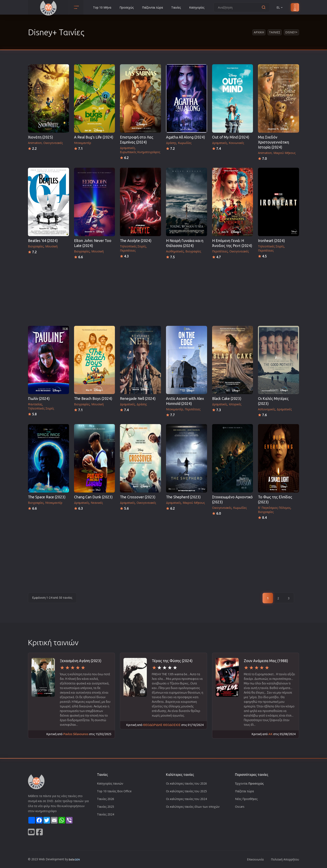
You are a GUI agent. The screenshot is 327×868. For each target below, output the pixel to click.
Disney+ (291, 32)
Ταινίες (176, 7)
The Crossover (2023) (138, 497)
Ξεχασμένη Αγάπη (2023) (81, 661)
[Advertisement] (163, 291)
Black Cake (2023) (227, 399)
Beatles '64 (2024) (43, 241)
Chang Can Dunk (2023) (93, 497)
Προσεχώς (127, 7)
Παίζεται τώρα (244, 791)
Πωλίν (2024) (39, 399)
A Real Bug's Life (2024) (94, 137)
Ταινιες (275, 32)
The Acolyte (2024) (136, 241)
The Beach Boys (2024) (93, 399)
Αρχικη (259, 32)
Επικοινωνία (255, 859)
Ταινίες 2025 (106, 807)
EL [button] (280, 7)
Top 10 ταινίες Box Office (114, 791)
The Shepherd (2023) (183, 497)
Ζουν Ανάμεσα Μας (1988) (266, 661)
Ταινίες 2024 (106, 814)
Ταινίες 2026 (106, 799)
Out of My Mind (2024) (231, 137)
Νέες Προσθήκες (246, 799)
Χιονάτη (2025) (40, 137)
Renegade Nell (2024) (138, 399)
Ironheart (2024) (271, 241)
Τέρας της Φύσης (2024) (172, 661)
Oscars (240, 807)
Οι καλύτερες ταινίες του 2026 (186, 783)
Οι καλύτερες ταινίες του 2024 (186, 799)
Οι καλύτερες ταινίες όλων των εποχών (193, 807)
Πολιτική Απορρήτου (285, 859)
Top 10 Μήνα (102, 7)
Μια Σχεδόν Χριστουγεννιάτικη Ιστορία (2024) (274, 142)
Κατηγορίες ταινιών (110, 783)
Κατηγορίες (197, 7)
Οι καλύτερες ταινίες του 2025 (186, 791)
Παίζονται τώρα (152, 7)
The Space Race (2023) (47, 497)
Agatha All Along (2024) (186, 137)
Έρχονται (249, 783)
